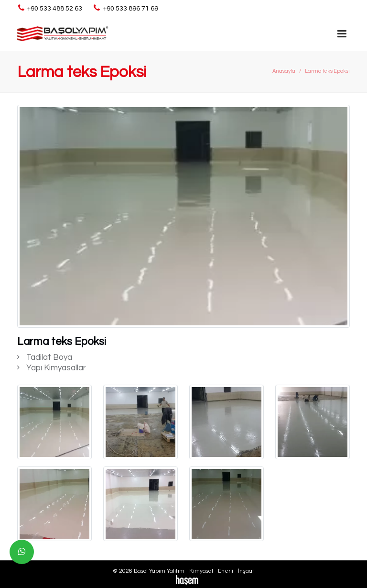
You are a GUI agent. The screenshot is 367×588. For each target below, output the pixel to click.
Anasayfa (284, 71)
